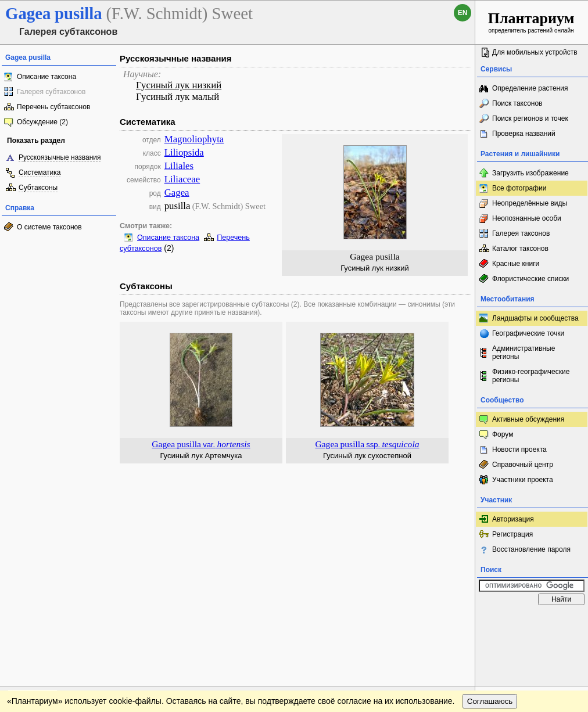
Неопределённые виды (530, 203)
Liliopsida (184, 152)
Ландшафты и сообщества (535, 318)
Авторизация (513, 519)
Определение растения (530, 88)
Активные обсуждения (528, 419)
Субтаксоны (38, 188)
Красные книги (516, 264)
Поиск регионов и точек (530, 118)
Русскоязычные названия (60, 157)
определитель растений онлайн (531, 22)
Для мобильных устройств (535, 52)
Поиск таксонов (517, 103)
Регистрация (512, 534)
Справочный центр (523, 465)
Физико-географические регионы (531, 376)
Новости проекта (519, 450)
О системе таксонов (49, 227)
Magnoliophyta (194, 139)
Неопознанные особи (527, 218)
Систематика (40, 172)
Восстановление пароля (531, 549)
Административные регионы (524, 353)
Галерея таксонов (521, 233)
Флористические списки (530, 279)
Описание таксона (46, 77)
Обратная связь (89, 622)
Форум (503, 434)
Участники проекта (523, 480)
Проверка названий (524, 134)
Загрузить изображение (530, 173)
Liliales (179, 166)
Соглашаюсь (490, 646)
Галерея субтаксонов (51, 92)
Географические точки (528, 333)
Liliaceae (182, 179)
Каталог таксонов (520, 249)
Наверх (457, 622)
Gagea (177, 193)
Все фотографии (519, 188)
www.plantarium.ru (532, 622)
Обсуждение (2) (42, 122)
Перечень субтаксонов (53, 107)
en (463, 13)
